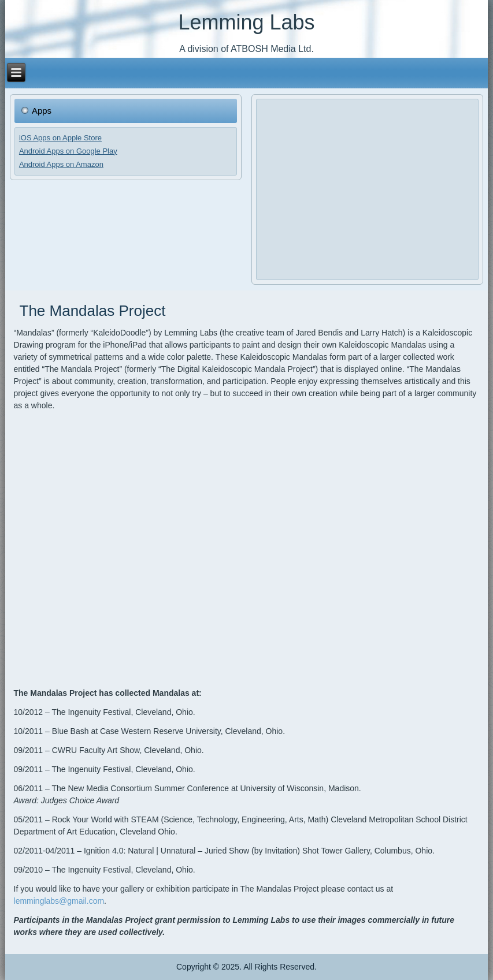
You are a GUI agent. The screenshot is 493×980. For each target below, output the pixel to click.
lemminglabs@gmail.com (59, 901)
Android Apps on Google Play (68, 151)
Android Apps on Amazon (61, 164)
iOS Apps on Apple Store (60, 138)
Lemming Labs (246, 22)
